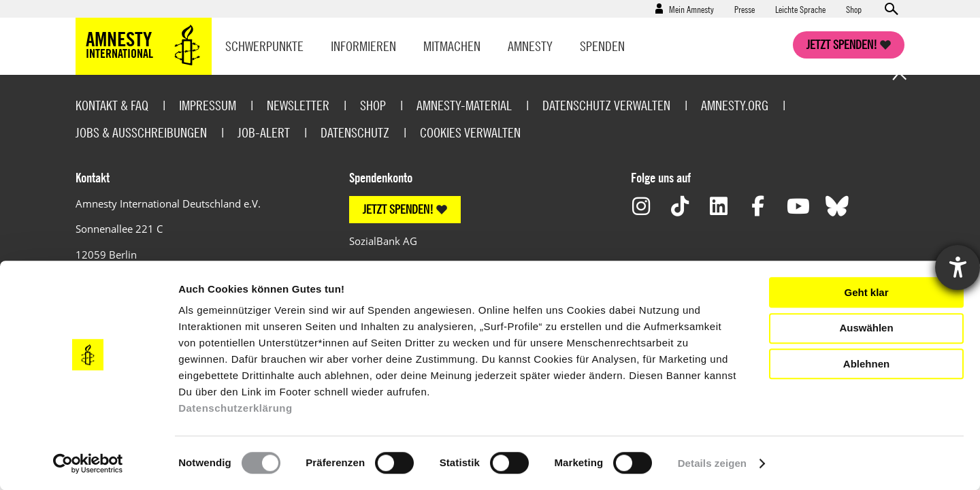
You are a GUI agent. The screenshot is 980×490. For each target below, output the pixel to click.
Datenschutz (355, 132)
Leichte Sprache (800, 9)
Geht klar (866, 292)
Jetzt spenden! (842, 45)
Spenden (602, 46)
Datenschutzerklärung (235, 408)
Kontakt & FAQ (112, 105)
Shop (854, 9)
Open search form (891, 9)
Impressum (208, 105)
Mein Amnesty (691, 9)
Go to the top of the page (899, 75)
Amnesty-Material (464, 105)
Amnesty (530, 46)
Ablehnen (866, 364)
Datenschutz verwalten (606, 105)
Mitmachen (452, 46)
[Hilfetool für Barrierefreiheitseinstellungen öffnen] (958, 267)
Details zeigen (712, 463)
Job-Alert (264, 132)
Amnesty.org (735, 105)
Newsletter (298, 105)
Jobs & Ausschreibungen (141, 132)
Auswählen (866, 328)
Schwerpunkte (264, 46)
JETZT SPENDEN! (398, 209)
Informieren (363, 46)
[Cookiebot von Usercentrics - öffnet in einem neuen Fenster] (88, 463)
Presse (745, 9)
